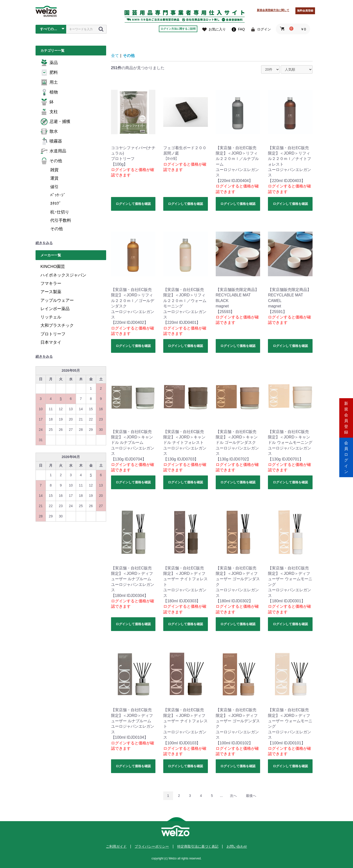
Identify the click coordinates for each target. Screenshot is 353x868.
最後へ (251, 796)
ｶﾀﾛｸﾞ (56, 204)
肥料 (49, 73)
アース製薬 (51, 292)
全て (115, 56)
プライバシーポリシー (152, 846)
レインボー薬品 (55, 309)
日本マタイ (51, 342)
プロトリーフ (53, 334)
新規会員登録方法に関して (273, 10)
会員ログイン (346, 455)
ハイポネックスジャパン (63, 275)
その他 (51, 161)
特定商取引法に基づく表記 (198, 846)
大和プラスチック (57, 325)
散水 (49, 132)
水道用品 (53, 151)
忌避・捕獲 (55, 122)
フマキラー (51, 283)
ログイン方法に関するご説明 (178, 29)
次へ (233, 796)
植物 (49, 92)
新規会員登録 (346, 413)
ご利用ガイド (116, 846)
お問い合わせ (237, 846)
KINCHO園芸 (53, 267)
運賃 (54, 178)
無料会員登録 (305, 11)
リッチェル (51, 317)
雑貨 (54, 170)
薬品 (49, 63)
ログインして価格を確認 (133, 204)
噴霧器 (51, 141)
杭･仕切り (60, 212)
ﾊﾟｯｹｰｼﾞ (58, 195)
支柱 (49, 112)
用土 (49, 82)
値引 (54, 187)
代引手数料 (61, 220)
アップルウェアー (57, 300)
